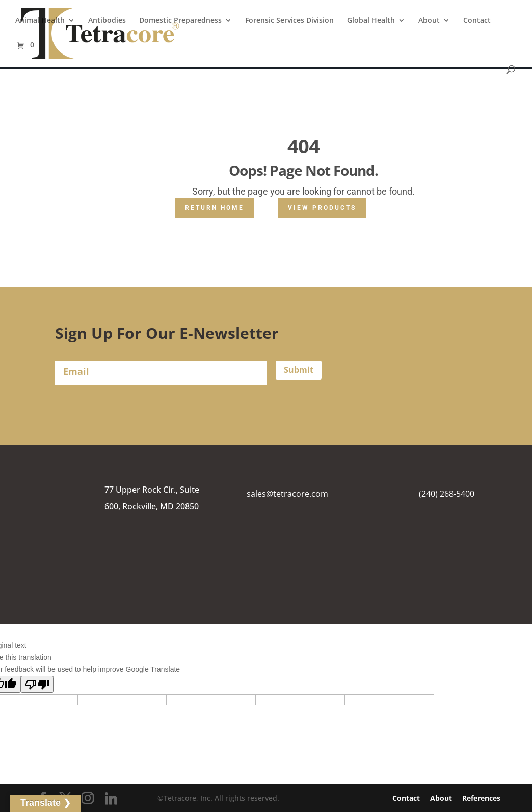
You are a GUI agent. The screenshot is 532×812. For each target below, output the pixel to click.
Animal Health (40, 21)
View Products (322, 208)
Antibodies (107, 21)
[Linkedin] (111, 799)
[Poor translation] (37, 684)
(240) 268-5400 (447, 494)
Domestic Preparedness (180, 21)
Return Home (215, 208)
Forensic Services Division (289, 21)
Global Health (371, 21)
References (481, 798)
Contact (477, 21)
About (429, 21)
